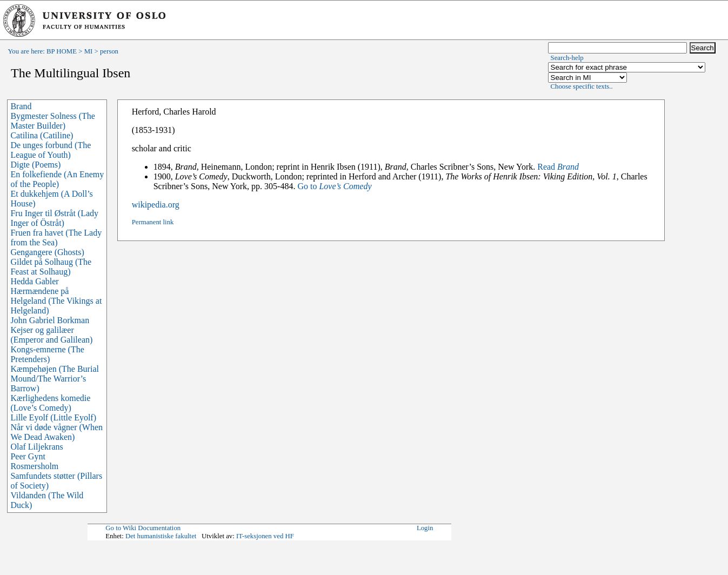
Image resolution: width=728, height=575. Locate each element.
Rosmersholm (34, 466)
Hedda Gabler (34, 281)
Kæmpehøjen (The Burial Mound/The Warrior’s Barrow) (55, 379)
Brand (21, 106)
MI (89, 51)
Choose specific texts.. (582, 86)
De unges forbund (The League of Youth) (51, 150)
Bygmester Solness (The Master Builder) (52, 121)
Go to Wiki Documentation (143, 528)
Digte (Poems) (35, 165)
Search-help (567, 58)
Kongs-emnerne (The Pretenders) (47, 354)
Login (425, 528)
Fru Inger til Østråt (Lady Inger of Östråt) (54, 218)
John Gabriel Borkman (50, 320)
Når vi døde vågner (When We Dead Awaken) (56, 432)
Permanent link (153, 222)
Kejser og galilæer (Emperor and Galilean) (51, 335)
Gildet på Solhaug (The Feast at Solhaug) (51, 267)
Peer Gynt (28, 456)
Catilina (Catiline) (42, 135)
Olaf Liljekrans (36, 447)
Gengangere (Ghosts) (47, 252)
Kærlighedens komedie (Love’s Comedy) (50, 403)
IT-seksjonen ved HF (265, 536)
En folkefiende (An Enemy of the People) (57, 179)
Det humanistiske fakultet (161, 536)
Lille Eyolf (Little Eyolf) (53, 417)
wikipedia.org (156, 205)
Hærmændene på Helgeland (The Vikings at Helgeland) (56, 301)
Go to (334, 186)
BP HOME (62, 51)
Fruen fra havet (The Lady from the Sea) (56, 238)
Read (558, 167)
